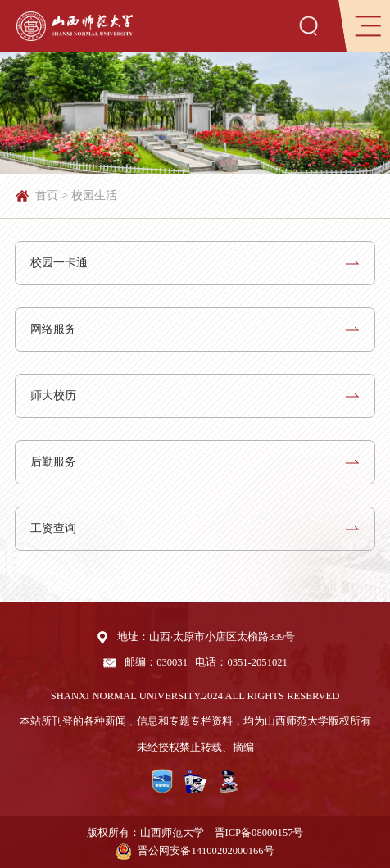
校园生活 (94, 195)
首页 (47, 195)
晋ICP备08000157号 (259, 833)
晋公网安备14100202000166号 (206, 851)
